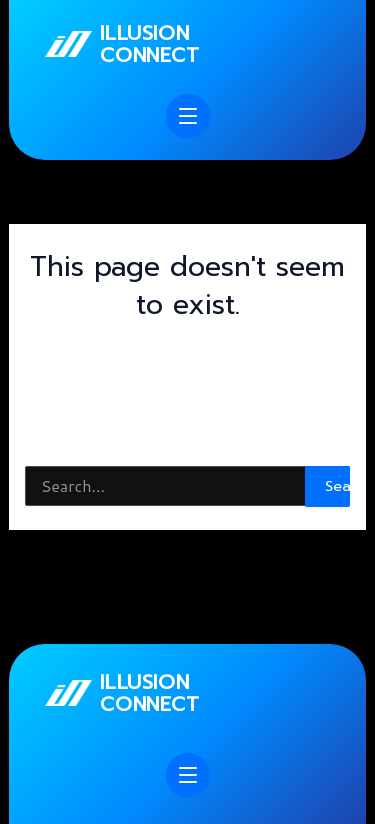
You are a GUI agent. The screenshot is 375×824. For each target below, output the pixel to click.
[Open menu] (188, 116)
